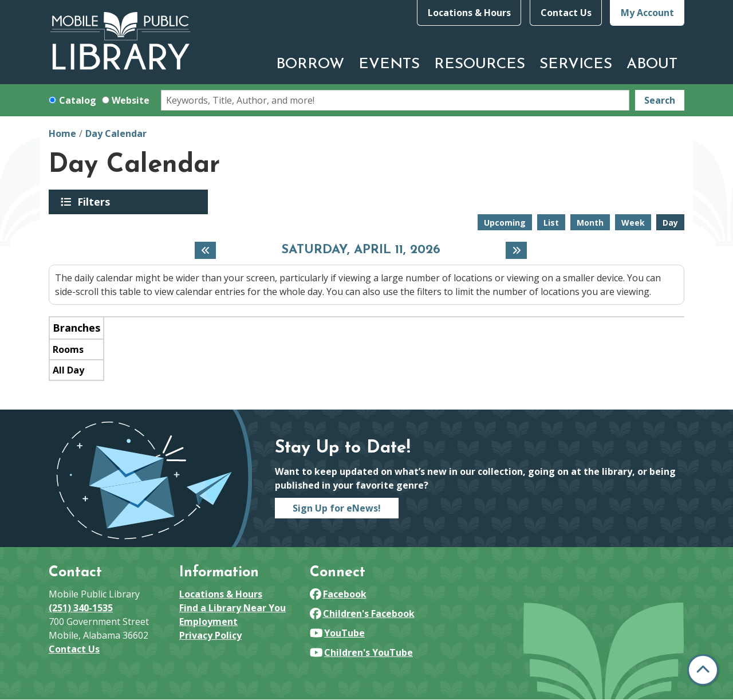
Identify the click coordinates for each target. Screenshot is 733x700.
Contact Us (566, 13)
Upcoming (505, 223)
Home (62, 133)
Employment (208, 622)
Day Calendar (116, 133)
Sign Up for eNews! (337, 508)
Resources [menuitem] (480, 64)
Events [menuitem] (389, 64)
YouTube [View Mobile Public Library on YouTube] (337, 633)
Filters (96, 202)
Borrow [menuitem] (310, 64)
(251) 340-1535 (81, 608)
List (551, 223)
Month (590, 223)
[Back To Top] (703, 670)
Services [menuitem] (576, 64)
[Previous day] (205, 250)
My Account (647, 13)
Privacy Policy (210, 635)
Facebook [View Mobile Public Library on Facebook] (338, 594)
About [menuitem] (652, 64)
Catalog (78, 100)
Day (670, 223)
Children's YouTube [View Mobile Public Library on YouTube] (361, 652)
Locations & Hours (469, 13)
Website (131, 100)
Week (633, 223)
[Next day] (516, 250)
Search (660, 100)
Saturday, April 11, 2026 (361, 250)
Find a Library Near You (232, 608)
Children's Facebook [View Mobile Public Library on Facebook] (362, 614)
